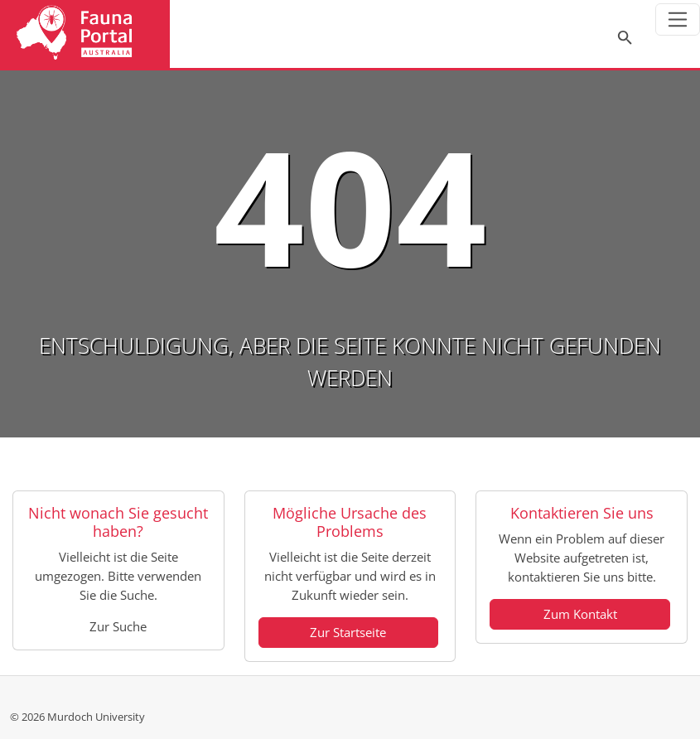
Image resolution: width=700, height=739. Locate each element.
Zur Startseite (348, 632)
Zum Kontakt (580, 614)
